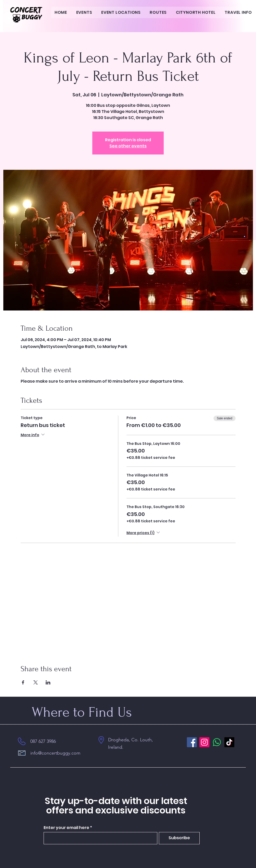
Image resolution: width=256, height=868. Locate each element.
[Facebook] (192, 742)
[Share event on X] (36, 682)
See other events (128, 146)
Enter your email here (66, 828)
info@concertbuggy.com (55, 753)
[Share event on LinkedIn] (48, 682)
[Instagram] (204, 742)
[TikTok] (229, 742)
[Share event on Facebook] (23, 682)
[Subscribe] (179, 838)
